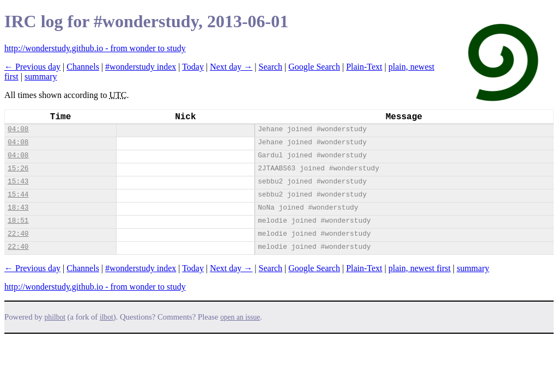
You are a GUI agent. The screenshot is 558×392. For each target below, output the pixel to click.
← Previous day (32, 67)
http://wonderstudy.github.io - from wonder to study (95, 48)
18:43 (18, 208)
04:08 (18, 129)
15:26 (18, 169)
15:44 (18, 195)
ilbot (107, 317)
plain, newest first (420, 268)
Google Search (314, 67)
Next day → (231, 67)
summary (41, 76)
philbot (55, 317)
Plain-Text (364, 67)
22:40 (18, 234)
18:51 (18, 221)
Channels (83, 67)
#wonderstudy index (141, 67)
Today (193, 67)
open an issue (240, 317)
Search (271, 67)
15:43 (18, 182)
